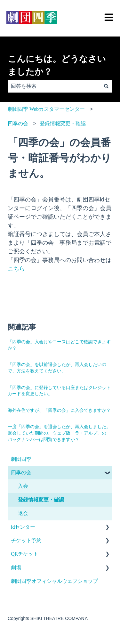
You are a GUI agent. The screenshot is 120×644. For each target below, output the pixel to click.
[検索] (106, 86)
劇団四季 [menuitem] (21, 459)
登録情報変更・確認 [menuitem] (41, 500)
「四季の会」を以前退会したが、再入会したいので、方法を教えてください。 (57, 368)
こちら (16, 269)
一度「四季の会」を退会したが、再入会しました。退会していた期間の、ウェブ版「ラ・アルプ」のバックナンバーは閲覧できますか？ (59, 433)
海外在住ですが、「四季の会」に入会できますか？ (59, 410)
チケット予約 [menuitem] (26, 540)
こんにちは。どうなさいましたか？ (57, 65)
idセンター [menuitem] (23, 527)
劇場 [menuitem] (16, 568)
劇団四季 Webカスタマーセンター (46, 109)
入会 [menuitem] (23, 486)
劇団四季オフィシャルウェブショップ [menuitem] (54, 581)
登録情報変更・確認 (63, 123)
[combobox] (54, 86)
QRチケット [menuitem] (25, 554)
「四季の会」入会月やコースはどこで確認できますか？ (59, 345)
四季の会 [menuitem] (21, 473)
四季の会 (18, 123)
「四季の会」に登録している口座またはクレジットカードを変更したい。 (59, 391)
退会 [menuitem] (23, 513)
